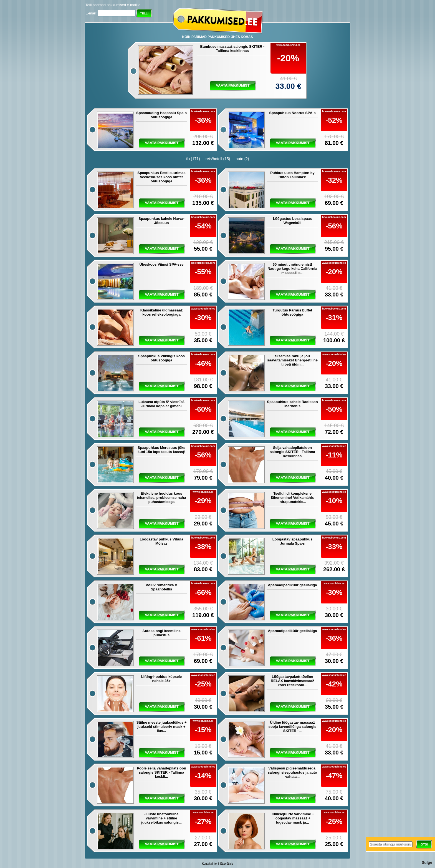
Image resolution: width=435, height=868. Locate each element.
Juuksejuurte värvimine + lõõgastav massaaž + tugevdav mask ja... (292, 818)
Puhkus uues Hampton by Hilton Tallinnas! (292, 175)
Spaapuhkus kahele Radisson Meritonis (292, 404)
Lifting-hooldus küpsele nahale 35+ (162, 679)
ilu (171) (193, 159)
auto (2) (242, 159)
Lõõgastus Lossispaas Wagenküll (292, 221)
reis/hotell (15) (218, 159)
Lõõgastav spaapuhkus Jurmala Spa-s (292, 541)
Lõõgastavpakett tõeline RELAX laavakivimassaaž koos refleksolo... (292, 681)
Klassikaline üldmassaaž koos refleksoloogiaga (161, 312)
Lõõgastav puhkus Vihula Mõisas (161, 541)
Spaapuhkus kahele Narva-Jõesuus (161, 221)
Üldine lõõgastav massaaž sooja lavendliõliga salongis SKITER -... (293, 727)
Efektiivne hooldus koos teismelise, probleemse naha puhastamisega (161, 498)
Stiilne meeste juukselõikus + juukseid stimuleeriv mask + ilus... (162, 727)
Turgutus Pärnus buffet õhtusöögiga (293, 312)
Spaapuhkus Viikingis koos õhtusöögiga (161, 358)
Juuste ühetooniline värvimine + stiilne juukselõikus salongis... (161, 818)
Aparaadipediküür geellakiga (292, 585)
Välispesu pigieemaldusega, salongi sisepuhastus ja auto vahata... (292, 772)
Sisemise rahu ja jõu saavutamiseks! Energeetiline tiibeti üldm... (292, 360)
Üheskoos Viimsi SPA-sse (161, 264)
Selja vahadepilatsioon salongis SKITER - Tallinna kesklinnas (292, 452)
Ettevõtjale (227, 864)
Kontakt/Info (209, 864)
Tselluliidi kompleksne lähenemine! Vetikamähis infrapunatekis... (293, 498)
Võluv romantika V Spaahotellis (161, 587)
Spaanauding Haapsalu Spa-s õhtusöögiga (161, 115)
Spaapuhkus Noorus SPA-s (292, 113)
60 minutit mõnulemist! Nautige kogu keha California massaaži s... (292, 269)
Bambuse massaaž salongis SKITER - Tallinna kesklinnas (232, 49)
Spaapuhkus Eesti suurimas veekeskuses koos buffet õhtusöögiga (161, 177)
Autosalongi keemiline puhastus (161, 633)
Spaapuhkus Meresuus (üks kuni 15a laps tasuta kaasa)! (161, 450)
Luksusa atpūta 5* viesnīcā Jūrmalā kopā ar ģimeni (161, 404)
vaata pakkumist (233, 85)
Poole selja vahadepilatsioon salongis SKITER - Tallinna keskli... (161, 772)
